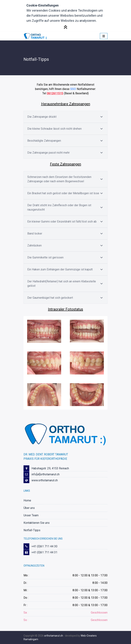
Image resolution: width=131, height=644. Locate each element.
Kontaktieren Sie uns (37, 523)
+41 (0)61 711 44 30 (44, 546)
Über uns (29, 508)
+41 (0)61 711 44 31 (44, 552)
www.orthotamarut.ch (45, 480)
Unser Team (31, 515)
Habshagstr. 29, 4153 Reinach (50, 468)
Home (27, 500)
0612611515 (55, 93)
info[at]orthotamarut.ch (46, 474)
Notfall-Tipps (32, 530)
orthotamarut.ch (54, 636)
